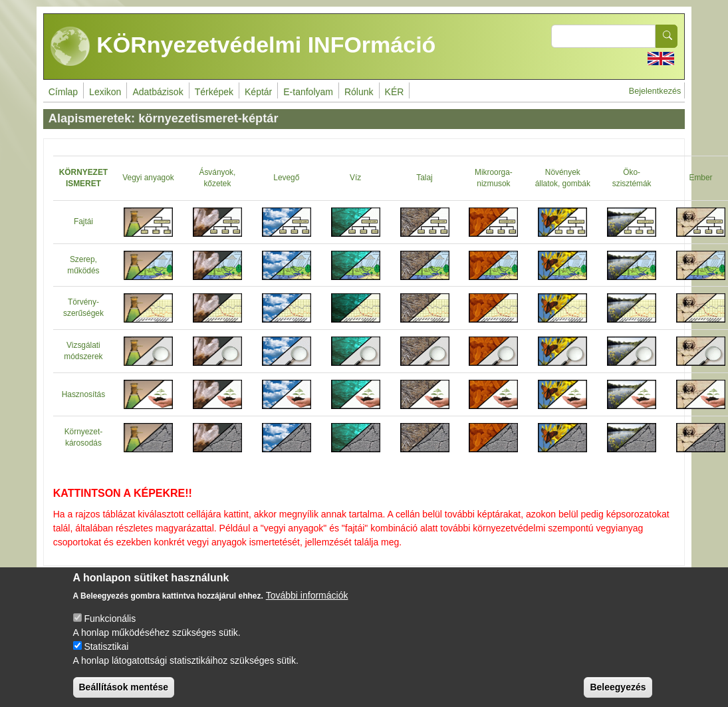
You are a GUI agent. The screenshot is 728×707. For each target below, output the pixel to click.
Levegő (286, 178)
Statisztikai (106, 647)
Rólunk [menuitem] (359, 92)
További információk (307, 596)
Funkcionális (110, 619)
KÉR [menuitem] (395, 92)
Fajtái (83, 221)
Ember (701, 178)
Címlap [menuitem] (63, 92)
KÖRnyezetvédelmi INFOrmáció (243, 47)
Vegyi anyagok (148, 178)
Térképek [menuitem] (214, 92)
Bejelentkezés (655, 91)
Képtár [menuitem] (258, 92)
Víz (355, 178)
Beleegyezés (618, 688)
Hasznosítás (83, 394)
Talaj (424, 178)
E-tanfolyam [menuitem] (308, 92)
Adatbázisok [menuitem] (158, 92)
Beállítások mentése (124, 688)
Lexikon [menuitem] (105, 92)
